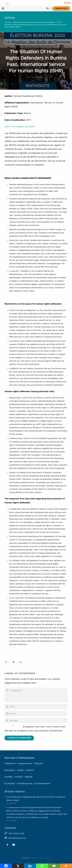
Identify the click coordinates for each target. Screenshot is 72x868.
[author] (36, 707)
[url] (36, 721)
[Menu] (3, 9)
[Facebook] (7, 845)
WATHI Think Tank (41, 858)
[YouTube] (14, 845)
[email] (36, 714)
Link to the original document (20, 127)
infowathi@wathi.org (17, 838)
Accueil (7, 22)
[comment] (36, 695)
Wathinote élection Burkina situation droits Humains (34, 22)
